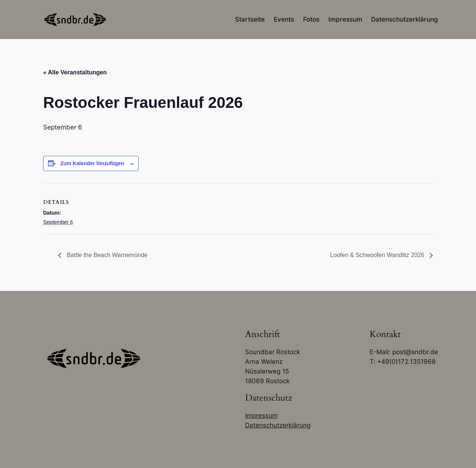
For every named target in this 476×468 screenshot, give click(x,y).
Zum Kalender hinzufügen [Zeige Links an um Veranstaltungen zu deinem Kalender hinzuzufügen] (92, 163)
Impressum (261, 416)
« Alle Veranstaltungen (75, 72)
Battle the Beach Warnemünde (106, 255)
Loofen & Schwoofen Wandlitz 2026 (378, 255)
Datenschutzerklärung (278, 425)
